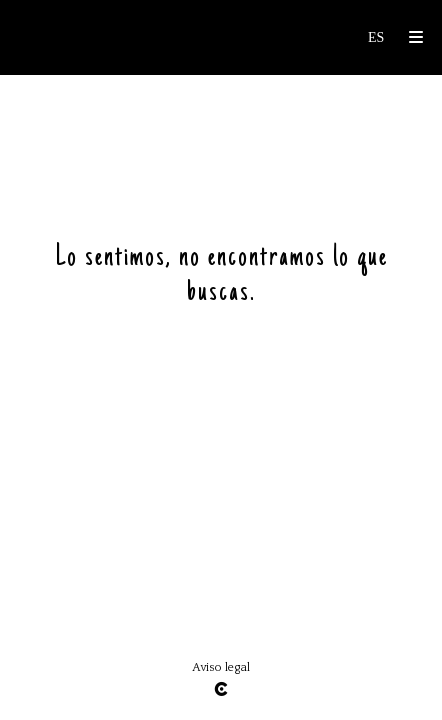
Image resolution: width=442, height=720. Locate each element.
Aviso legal (221, 667)
